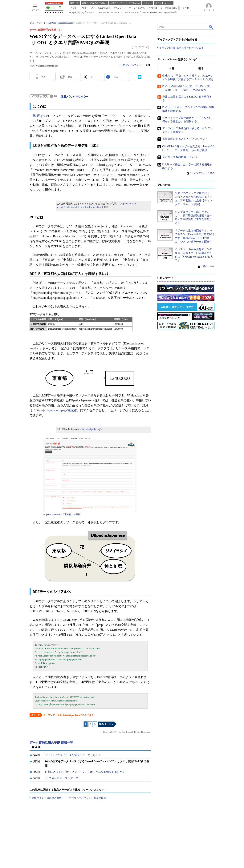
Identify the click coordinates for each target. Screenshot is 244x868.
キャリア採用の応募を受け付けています (181, 48)
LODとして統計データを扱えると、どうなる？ (73, 755)
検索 (211, 27)
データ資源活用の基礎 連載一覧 (51, 743)
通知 (70, 77)
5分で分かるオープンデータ (61, 778)
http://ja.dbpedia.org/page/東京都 (56, 410)
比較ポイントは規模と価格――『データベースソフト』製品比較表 (69, 798)
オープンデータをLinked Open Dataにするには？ (68, 715)
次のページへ (106, 724)
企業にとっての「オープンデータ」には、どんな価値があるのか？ (85, 772)
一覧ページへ (208, 266)
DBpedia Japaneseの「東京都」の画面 (62, 514)
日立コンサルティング (132, 65)
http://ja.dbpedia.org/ (91, 429)
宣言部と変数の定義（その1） (180, 157)
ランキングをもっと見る (202, 173)
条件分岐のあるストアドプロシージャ (185, 139)
